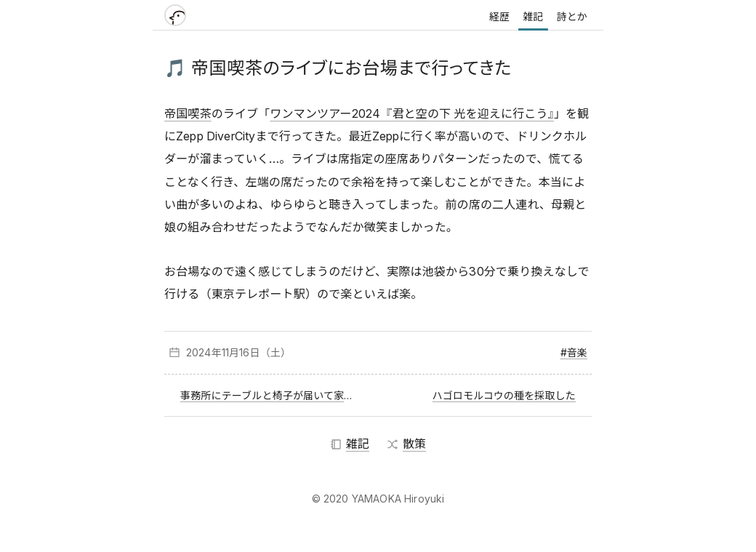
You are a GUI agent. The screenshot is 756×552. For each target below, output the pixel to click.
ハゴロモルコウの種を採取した (504, 395)
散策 (406, 444)
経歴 (499, 16)
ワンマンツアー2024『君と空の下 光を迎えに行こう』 (411, 113)
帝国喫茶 (188, 113)
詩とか (572, 16)
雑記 (533, 16)
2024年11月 (213, 352)
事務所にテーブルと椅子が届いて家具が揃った (271, 395)
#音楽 (574, 352)
